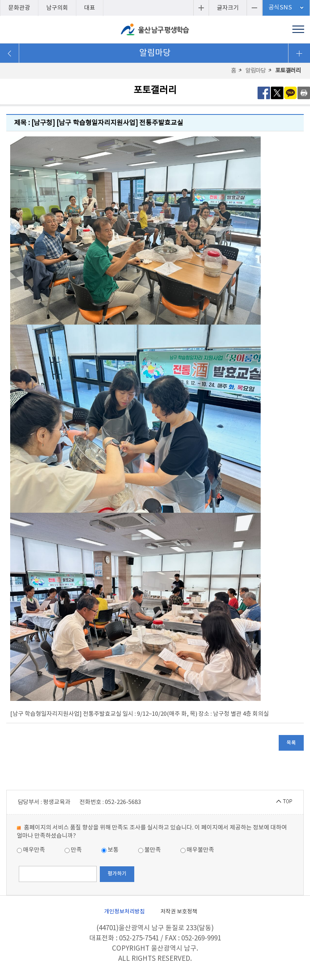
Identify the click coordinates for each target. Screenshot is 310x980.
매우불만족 (197, 850)
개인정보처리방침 (124, 912)
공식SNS (280, 8)
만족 (73, 850)
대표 (90, 8)
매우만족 (31, 850)
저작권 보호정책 (179, 912)
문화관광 (19, 8)
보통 (110, 850)
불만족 (150, 850)
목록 (291, 743)
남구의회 (57, 8)
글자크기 (228, 8)
